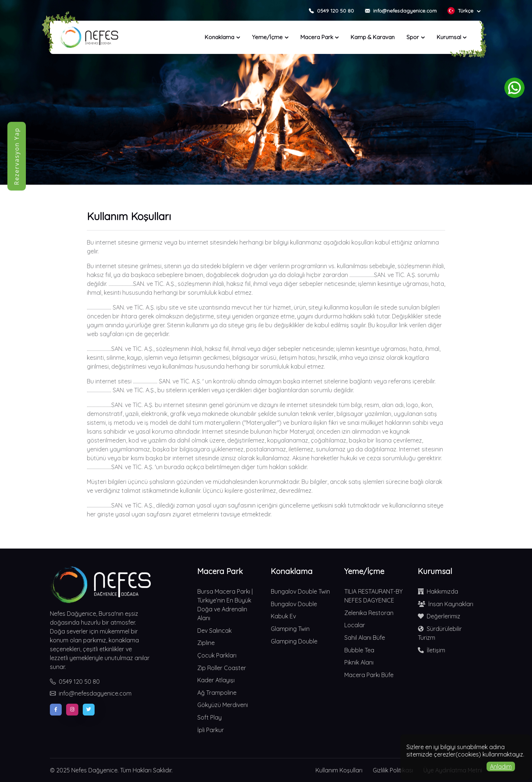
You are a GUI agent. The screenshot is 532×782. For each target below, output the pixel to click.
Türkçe (461, 11)
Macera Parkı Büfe (369, 675)
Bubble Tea (359, 650)
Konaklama (219, 37)
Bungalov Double (294, 604)
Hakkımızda (438, 591)
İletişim (432, 650)
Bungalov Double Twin (300, 591)
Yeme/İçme (267, 37)
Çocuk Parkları (217, 655)
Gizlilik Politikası (393, 770)
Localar (355, 625)
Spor (413, 37)
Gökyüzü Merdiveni (223, 705)
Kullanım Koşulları (339, 770)
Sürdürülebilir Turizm (440, 633)
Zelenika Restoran (369, 613)
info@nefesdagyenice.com (91, 693)
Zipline (206, 643)
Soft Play (209, 717)
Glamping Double (294, 641)
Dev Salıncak (214, 631)
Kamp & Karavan (373, 37)
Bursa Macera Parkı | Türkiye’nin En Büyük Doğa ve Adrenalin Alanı (225, 605)
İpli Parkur (211, 730)
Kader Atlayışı (216, 680)
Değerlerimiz (439, 616)
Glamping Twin (290, 629)
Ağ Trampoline (217, 693)
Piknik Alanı (359, 662)
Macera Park (317, 37)
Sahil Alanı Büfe (365, 638)
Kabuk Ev (283, 616)
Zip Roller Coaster (222, 668)
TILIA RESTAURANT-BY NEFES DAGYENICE (374, 596)
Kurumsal (449, 37)
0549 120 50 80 (75, 682)
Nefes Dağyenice (94, 770)
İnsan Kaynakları (446, 604)
